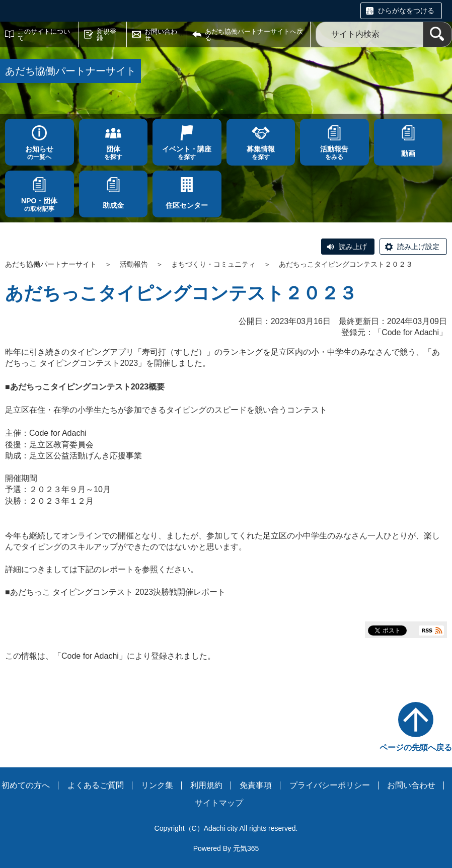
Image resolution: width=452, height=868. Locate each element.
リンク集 (157, 785)
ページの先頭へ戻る (416, 747)
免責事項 (256, 785)
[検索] (437, 34)
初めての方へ (26, 785)
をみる (334, 153)
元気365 (246, 848)
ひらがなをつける (406, 11)
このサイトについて (44, 35)
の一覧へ (40, 153)
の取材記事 (40, 205)
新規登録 (106, 35)
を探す (114, 153)
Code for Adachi (410, 332)
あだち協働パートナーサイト (51, 264)
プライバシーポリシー (330, 785)
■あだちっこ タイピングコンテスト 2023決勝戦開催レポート (115, 592)
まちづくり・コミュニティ (213, 264)
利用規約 (206, 785)
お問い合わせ (161, 35)
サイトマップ (219, 803)
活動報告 (134, 264)
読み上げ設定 (418, 247)
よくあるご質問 (96, 785)
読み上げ (353, 247)
